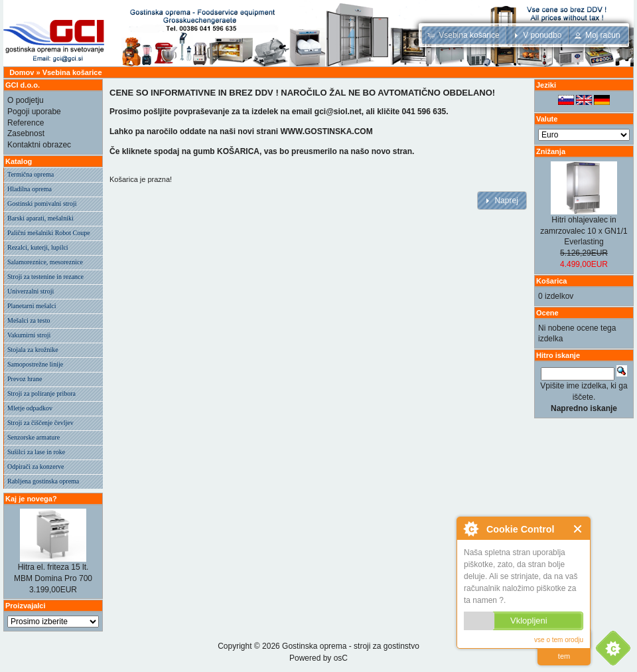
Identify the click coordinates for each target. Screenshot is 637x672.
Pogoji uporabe (34, 112)
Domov (22, 72)
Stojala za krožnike (33, 350)
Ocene (547, 313)
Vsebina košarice (72, 72)
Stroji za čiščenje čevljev (40, 423)
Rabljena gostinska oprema (43, 481)
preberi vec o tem (564, 648)
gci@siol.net (338, 112)
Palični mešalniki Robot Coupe (49, 233)
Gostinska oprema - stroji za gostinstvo (351, 646)
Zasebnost (26, 133)
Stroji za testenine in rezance (45, 277)
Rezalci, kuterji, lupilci (38, 247)
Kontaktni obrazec (39, 145)
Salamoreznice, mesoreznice (45, 262)
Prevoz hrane (25, 379)
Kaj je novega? (31, 499)
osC (341, 658)
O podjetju (26, 100)
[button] (465, 35)
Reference (26, 123)
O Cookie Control (470, 529)
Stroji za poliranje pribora (41, 393)
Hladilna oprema (30, 189)
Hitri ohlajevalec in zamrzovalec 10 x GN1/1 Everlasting (584, 231)
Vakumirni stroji (29, 335)
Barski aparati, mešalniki (40, 218)
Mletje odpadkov (30, 408)
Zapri (578, 529)
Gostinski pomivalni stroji (42, 204)
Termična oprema (31, 174)
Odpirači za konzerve (36, 466)
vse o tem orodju (559, 640)
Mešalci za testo (29, 320)
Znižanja (551, 151)
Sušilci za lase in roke (36, 452)
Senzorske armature (34, 437)
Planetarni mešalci (32, 306)
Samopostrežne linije (35, 364)
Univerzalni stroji (31, 291)
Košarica (551, 281)
